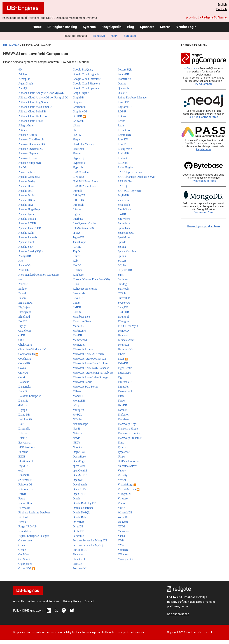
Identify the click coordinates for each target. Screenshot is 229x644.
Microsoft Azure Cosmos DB (89, 359)
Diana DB (24, 415)
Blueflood (24, 317)
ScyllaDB (123, 195)
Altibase (23, 130)
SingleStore (124, 209)
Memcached (80, 340)
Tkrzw (121, 401)
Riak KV (123, 139)
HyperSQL (79, 158)
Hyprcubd (78, 167)
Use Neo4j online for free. (204, 117)
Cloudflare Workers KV (32, 349)
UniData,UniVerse (128, 461)
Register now (204, 149)
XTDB (122, 526)
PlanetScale (79, 559)
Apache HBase (27, 200)
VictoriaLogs (127, 484)
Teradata (123, 335)
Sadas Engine (126, 167)
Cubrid (22, 377)
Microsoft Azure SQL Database (91, 368)
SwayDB (123, 307)
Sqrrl (121, 275)
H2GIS (77, 135)
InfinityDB (79, 195)
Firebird (23, 517)
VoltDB (122, 508)
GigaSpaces (25, 564)
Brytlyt (22, 326)
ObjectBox (79, 452)
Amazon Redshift (28, 158)
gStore (76, 125)
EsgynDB (24, 466)
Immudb (78, 191)
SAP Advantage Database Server (137, 177)
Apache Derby (27, 181)
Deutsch (221, 9)
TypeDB (123, 447)
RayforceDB (125, 107)
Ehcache (23, 452)
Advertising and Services (44, 601)
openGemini (80, 470)
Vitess (121, 503)
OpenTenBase (81, 489)
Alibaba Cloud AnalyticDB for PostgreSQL (43, 97)
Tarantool (123, 317)
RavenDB (123, 102)
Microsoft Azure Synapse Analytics (93, 373)
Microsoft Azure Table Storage (90, 377)
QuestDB (123, 93)
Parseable (78, 536)
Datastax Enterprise (30, 396)
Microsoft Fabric (82, 382)
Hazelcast (78, 149)
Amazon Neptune (28, 153)
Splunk (122, 256)
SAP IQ (122, 186)
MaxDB (77, 335)
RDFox (122, 116)
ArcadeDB (24, 265)
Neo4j (114, 36)
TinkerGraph (125, 391)
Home (37, 27)
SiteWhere (124, 219)
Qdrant (122, 83)
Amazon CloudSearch (31, 139)
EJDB (22, 457)
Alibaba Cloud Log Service (34, 102)
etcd (21, 470)
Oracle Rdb (79, 517)
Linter (76, 303)
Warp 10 (123, 517)
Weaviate (123, 522)
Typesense (124, 452)
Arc (20, 261)
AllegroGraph (26, 125)
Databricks (24, 387)
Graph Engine (81, 93)
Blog (131, 27)
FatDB (22, 494)
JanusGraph (80, 242)
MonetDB (78, 396)
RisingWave (125, 149)
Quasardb (123, 88)
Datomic (23, 401)
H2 (74, 130)
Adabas (23, 74)
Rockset (122, 158)
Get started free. (204, 213)
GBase (22, 545)
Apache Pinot (26, 242)
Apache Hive (26, 205)
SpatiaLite (124, 237)
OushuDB (78, 531)
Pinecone (78, 554)
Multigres (78, 410)
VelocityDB (125, 475)
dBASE (23, 405)
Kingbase (78, 275)
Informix (78, 209)
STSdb (122, 293)
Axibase (23, 284)
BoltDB (23, 321)
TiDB (123, 359)
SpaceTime (124, 228)
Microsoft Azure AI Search (88, 354)
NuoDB (77, 447)
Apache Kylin (26, 233)
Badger (22, 289)
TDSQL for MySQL (129, 326)
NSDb (76, 443)
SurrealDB (124, 298)
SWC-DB (123, 312)
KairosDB (79, 256)
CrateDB (23, 373)
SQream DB (125, 270)
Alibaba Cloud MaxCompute (35, 107)
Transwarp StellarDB (130, 438)
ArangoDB (25, 256)
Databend (24, 382)
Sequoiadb (124, 205)
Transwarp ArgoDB (129, 424)
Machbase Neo (81, 317)
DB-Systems (11, 45)
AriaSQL (24, 270)
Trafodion (123, 415)
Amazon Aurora (28, 135)
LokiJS (77, 312)
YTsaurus (123, 554)
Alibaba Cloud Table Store (34, 116)
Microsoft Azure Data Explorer (91, 363)
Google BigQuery (83, 69)
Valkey (122, 470)
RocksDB (123, 153)
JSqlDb (77, 251)
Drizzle (23, 433)
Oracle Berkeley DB (84, 503)
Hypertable (79, 163)
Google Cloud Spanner (86, 88)
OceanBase (79, 457)
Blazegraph (25, 312)
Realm (121, 121)
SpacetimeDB (126, 233)
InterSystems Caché (84, 223)
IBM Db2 (78, 177)
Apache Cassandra (29, 177)
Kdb (75, 261)
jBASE (77, 247)
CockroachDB (28, 354)
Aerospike (24, 79)
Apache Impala (27, 219)
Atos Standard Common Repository (39, 275)
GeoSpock (24, 559)
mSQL (77, 405)
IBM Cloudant (81, 172)
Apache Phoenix (28, 237)
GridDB (79, 116)
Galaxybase (25, 540)
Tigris (121, 377)
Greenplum (79, 107)
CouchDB (24, 363)
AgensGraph (26, 83)
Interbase (78, 219)
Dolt (21, 424)
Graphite (78, 102)
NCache (77, 419)
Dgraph (23, 410)
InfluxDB (78, 200)
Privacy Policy (72, 601)
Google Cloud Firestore (86, 83)
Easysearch (25, 443)
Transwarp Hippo (128, 429)
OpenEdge (79, 461)
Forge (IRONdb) (28, 526)
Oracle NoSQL (81, 512)
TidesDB (123, 363)
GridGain (78, 121)
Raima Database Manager (133, 97)
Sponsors (147, 27)
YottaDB (123, 550)
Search (165, 27)
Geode (22, 550)
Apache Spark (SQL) (30, 251)
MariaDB (78, 326)
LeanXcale (79, 293)
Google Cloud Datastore (87, 79)
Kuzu (76, 284)
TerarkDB (123, 345)
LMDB (77, 307)
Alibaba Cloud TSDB (31, 121)
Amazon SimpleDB (30, 163)
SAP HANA (125, 181)
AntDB (22, 167)
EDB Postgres (26, 447)
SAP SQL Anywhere (130, 191)
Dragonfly (24, 429)
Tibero (121, 354)
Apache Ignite (26, 214)
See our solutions (178, 614)
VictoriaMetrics (128, 489)
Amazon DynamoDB (31, 149)
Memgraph (79, 345)
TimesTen (123, 387)
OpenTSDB (80, 494)
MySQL (77, 415)
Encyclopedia (112, 27)
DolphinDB (25, 419)
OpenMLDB (80, 475)
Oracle (77, 498)
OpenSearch (80, 484)
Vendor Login (186, 27)
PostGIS (77, 564)
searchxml (124, 200)
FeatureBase (25, 503)
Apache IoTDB (27, 223)
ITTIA (76, 233)
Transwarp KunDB (129, 433)
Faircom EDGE (27, 489)
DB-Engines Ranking (62, 27)
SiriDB (122, 214)
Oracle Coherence (83, 508)
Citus (21, 340)
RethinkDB (124, 135)
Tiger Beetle (125, 368)
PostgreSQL (125, 69)
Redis (121, 125)
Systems (89, 27)
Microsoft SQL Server (86, 387)
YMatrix (123, 545)
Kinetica (78, 270)
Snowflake (124, 223)
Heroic (77, 153)
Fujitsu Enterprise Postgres (34, 536)
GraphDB (78, 97)
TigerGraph (124, 373)
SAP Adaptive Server (130, 172)
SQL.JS (122, 261)
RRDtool (123, 163)
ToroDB (122, 410)
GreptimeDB (80, 111)
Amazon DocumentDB (31, 144)
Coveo (22, 368)
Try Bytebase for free (204, 181)
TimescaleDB (126, 382)
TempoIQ (123, 331)
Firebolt (23, 522)
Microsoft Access (83, 349)
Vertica (122, 480)
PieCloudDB (80, 550)
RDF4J (122, 111)
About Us (19, 601)
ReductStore (125, 130)
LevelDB (78, 298)
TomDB (122, 405)
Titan (121, 396)
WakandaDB (125, 512)
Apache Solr (25, 247)
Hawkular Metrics (83, 144)
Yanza (121, 536)
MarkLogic (79, 331)
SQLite (122, 265)
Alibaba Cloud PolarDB (32, 111)
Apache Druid (26, 195)
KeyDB (77, 265)
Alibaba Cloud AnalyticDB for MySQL (41, 93)
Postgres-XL (80, 568)
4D (20, 69)
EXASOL (24, 475)
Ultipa (121, 457)
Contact (89, 601)
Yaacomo (123, 531)
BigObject (24, 307)
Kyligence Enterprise (85, 289)
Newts (76, 438)
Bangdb (23, 293)
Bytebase (130, 36)
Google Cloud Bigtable (86, 74)
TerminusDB (125, 349)
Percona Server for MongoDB (90, 540)
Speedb (122, 242)
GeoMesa (24, 554)
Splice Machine (127, 251)
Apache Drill (26, 191)
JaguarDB (78, 237)
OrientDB (78, 522)
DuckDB (23, 438)
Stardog (122, 284)
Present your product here (204, 226)
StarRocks (124, 289)
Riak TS (122, 144)
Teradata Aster (126, 340)
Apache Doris (26, 186)
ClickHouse (25, 345)
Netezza (77, 433)
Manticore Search (83, 321)
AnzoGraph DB (27, 172)
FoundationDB (27, 531)
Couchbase (25, 359)
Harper (77, 139)
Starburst (123, 279)
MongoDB (99, 36)
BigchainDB (25, 303)
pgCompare (190, 69)
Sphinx (122, 247)
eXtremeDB (25, 480)
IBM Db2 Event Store (85, 181)
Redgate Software (214, 17)
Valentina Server (127, 466)
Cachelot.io (25, 331)
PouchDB (123, 74)
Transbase (123, 419)
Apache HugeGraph (30, 209)
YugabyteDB (125, 559)
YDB (121, 540)
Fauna (22, 498)
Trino (121, 443)
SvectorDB (124, 303)
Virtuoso (123, 498)
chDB (22, 335)
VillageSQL (125, 494)
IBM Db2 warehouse (85, 186)
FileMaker (24, 508)
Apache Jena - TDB (30, 228)
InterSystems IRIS (83, 228)
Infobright (79, 205)
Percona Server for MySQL (88, 545)
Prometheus (125, 79)
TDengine (123, 321)
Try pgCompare (204, 84)
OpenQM (78, 480)
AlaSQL (23, 88)
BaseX (22, 298)
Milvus (77, 391)
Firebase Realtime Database (34, 512)
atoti (21, 279)
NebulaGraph (80, 424)
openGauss (79, 466)
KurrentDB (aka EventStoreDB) (91, 279)
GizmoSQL (27, 568)
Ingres (76, 214)
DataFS (23, 391)
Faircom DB (25, 484)
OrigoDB (78, 526)
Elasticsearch (26, 461)
